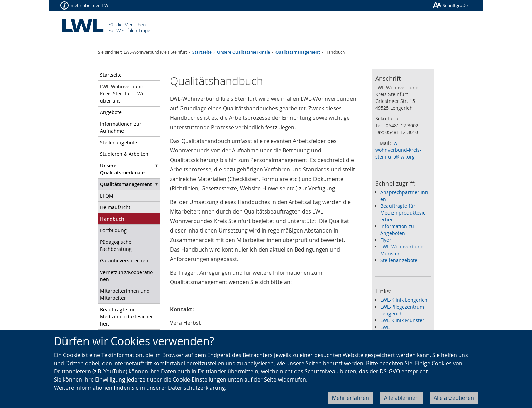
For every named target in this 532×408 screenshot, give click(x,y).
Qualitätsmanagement (298, 52)
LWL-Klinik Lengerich (404, 300)
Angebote (111, 112)
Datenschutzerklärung (196, 388)
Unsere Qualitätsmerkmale (244, 52)
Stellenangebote (119, 142)
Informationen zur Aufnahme (121, 127)
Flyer (386, 240)
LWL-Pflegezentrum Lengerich (402, 310)
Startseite (202, 52)
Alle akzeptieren (454, 398)
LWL (385, 327)
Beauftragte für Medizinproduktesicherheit (127, 317)
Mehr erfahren (350, 398)
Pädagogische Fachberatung (116, 245)
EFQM (107, 196)
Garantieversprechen (124, 261)
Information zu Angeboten (397, 230)
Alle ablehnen (401, 398)
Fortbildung (113, 230)
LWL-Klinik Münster (402, 320)
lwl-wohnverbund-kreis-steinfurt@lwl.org (398, 150)
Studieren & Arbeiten (124, 154)
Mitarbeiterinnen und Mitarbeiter (125, 294)
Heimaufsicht (115, 207)
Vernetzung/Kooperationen (126, 276)
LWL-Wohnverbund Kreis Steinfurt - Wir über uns (123, 94)
